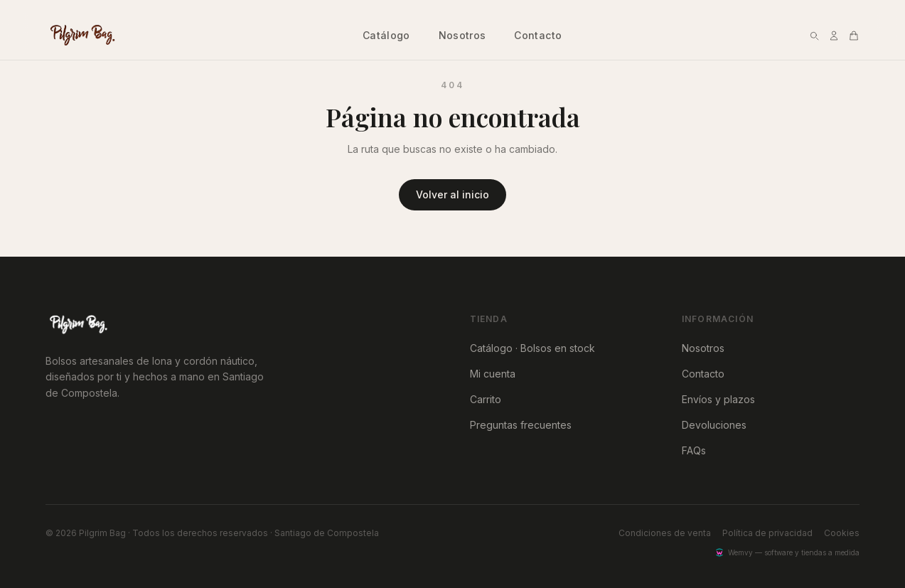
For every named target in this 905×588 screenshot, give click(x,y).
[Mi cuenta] (834, 36)
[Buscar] (814, 36)
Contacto (538, 35)
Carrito (486, 399)
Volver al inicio (452, 194)
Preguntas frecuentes (521, 425)
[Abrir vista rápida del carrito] (854, 36)
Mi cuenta (493, 374)
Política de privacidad (767, 533)
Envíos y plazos (718, 399)
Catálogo (386, 35)
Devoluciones (714, 425)
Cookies (842, 533)
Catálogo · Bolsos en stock (532, 348)
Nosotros (462, 35)
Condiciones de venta (665, 533)
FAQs (694, 450)
